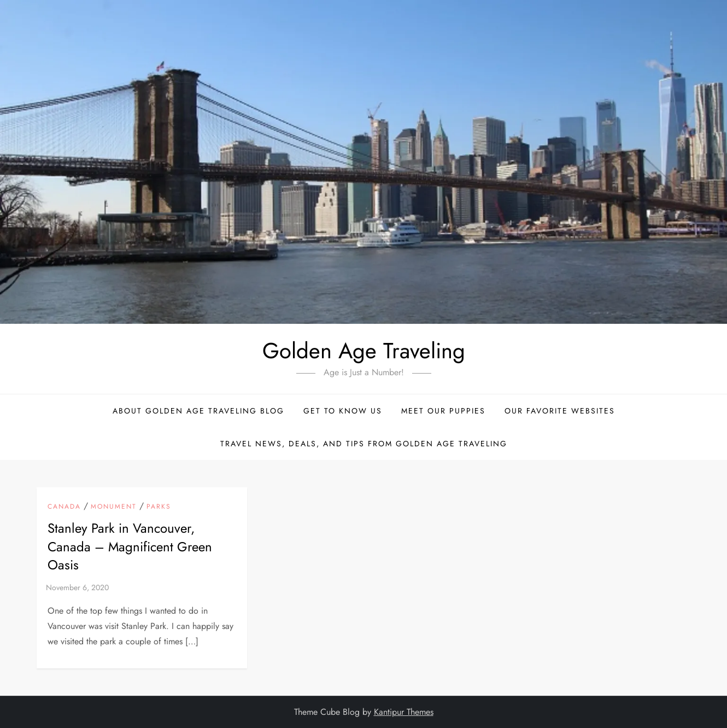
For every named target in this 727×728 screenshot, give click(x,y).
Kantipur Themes (404, 712)
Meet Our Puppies (443, 411)
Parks (159, 507)
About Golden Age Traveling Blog (198, 411)
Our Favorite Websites (560, 411)
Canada (64, 507)
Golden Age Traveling (364, 351)
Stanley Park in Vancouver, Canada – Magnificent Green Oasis (130, 546)
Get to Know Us (343, 411)
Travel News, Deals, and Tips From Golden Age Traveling (364, 444)
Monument (114, 507)
